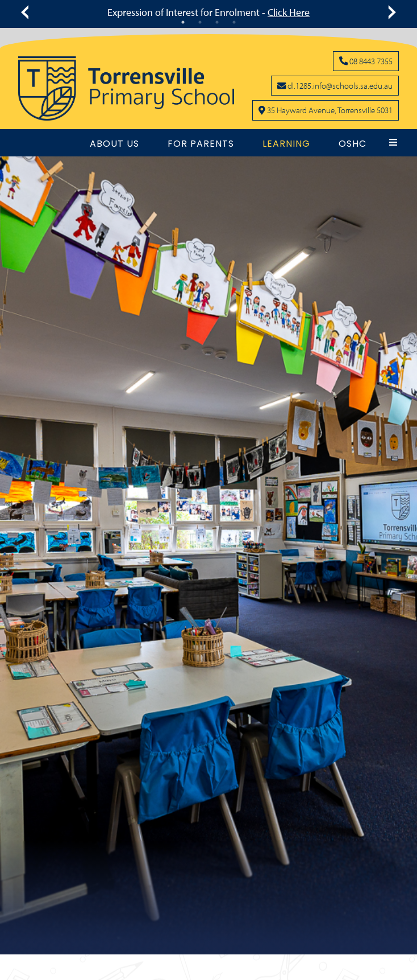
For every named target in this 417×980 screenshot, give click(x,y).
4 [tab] (234, 22)
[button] (393, 142)
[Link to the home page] (126, 89)
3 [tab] (217, 22)
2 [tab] (200, 22)
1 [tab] (183, 22)
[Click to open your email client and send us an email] (335, 85)
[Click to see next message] (390, 12)
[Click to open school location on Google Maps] (326, 110)
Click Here (289, 12)
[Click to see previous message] (27, 12)
